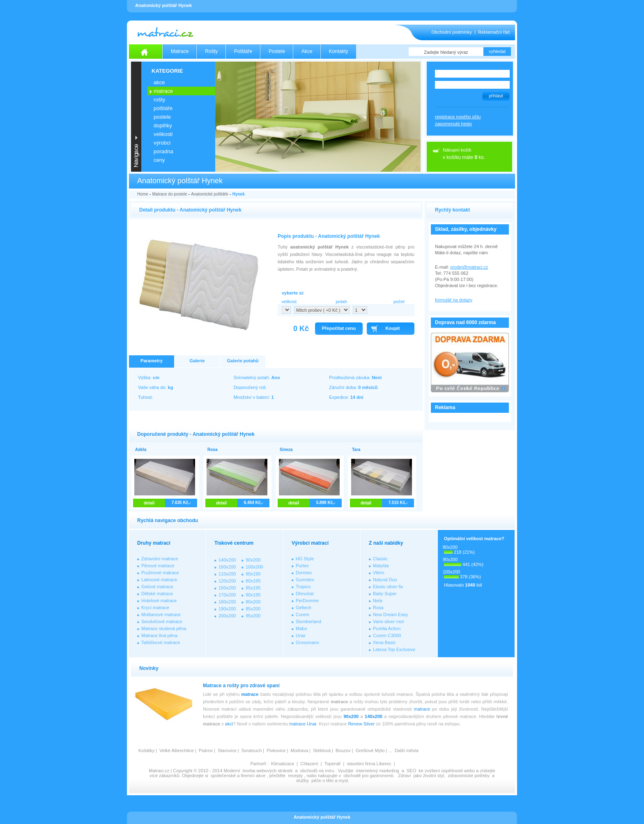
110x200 (227, 574)
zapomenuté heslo (453, 124)
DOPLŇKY (163, 125)
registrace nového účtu (458, 117)
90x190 (253, 574)
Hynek (239, 194)
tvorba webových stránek (268, 771)
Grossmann (307, 642)
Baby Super (385, 594)
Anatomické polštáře (210, 194)
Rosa (378, 608)
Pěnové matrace (158, 566)
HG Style (305, 559)
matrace (250, 694)
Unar (301, 635)
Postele (277, 51)
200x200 (227, 616)
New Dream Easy (391, 615)
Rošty (211, 51)
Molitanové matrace (161, 615)
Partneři (258, 764)
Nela (378, 601)
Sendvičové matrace (162, 621)
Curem (302, 615)
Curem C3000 (387, 635)
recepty (295, 776)
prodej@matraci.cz (469, 267)
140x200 (227, 560)
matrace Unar (303, 724)
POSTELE (162, 117)
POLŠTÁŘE (163, 108)
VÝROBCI (162, 143)
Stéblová (322, 750)
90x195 (253, 595)
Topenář (333, 764)
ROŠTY (159, 100)
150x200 (227, 588)
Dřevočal (305, 594)
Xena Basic (384, 642)
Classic (380, 559)
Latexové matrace (159, 580)
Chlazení (309, 764)
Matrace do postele (169, 194)
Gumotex (305, 580)
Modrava (300, 750)
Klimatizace (283, 764)
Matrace (180, 51)
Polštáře (243, 51)
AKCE (159, 82)
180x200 (227, 602)
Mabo (301, 628)
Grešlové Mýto (370, 750)
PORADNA (163, 151)
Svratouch (252, 750)
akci (229, 724)
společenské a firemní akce (238, 776)
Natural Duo (385, 580)
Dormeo (304, 573)
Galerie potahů (243, 361)
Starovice (227, 750)
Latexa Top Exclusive (394, 649)
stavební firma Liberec (369, 764)
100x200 (254, 567)
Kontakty (339, 51)
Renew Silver (361, 724)
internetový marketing (378, 771)
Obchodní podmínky (452, 32)
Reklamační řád (494, 32)
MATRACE (163, 91)
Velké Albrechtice (177, 750)
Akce (307, 51)
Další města (407, 750)
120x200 (227, 581)
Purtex (302, 566)
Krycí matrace (155, 608)
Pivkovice (276, 750)
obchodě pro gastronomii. (369, 776)
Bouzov (343, 750)
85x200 (253, 609)
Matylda (381, 566)
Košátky (146, 750)
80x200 (253, 602)
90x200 (253, 560)
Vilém (378, 573)
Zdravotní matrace (160, 559)
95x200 (253, 616)
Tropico (303, 587)
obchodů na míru (317, 771)
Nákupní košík (457, 150)
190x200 (227, 609)
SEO (411, 771)
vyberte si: (293, 293)
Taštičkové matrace (161, 642)
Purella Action (387, 628)
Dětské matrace (157, 594)
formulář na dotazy (454, 300)
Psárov (206, 750)
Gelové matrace (157, 587)
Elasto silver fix (388, 587)
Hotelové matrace (159, 601)
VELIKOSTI (163, 134)
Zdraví (404, 776)
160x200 (227, 567)
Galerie (197, 361)
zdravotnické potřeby (469, 776)
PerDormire (307, 601)
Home (143, 194)
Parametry (152, 361)
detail (149, 503)
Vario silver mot (388, 621)
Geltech (304, 608)
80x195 (253, 581)
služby (302, 780)
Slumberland (308, 621)
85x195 (253, 588)
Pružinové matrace (160, 573)
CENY (159, 160)
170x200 (227, 595)
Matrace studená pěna (164, 628)
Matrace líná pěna (159, 635)
